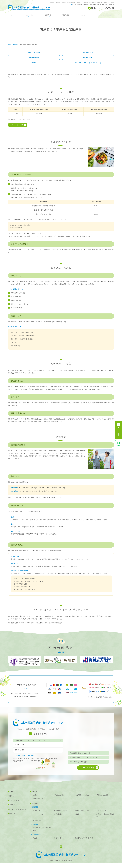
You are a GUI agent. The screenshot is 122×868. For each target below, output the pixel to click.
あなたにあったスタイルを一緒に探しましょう (88, 63)
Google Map (89, 772)
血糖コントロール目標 (34, 52)
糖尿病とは (37, 815)
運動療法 (34, 63)
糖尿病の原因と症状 (60, 815)
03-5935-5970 (40, 738)
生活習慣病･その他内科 (83, 800)
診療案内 (47, 15)
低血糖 (77, 819)
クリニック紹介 (14, 805)
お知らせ (12, 818)
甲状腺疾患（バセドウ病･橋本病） (42, 834)
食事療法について (88, 52)
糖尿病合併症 (37, 825)
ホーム (10, 15)
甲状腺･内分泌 (59, 800)
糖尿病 (36, 800)
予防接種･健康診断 (103, 800)
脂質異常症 (58, 843)
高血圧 (35, 843)
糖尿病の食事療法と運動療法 (105, 820)
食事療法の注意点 (88, 58)
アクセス (82, 15)
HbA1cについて (18, 125)
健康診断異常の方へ (40, 803)
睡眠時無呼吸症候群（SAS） (84, 844)
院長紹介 (12, 801)
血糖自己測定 (58, 819)
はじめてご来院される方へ (105, 15)
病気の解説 (65, 15)
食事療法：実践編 (34, 58)
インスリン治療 (38, 819)
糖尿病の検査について (82, 815)
